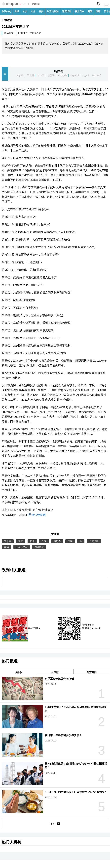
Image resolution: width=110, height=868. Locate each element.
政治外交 (6, 11)
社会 (25, 11)
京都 (21, 541)
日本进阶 (7, 20)
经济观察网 (36, 515)
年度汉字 (94, 541)
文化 (33, 11)
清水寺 (8, 541)
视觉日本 (79, 11)
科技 (41, 11)
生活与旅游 (53, 11)
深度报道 (67, 11)
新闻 (90, 11)
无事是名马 (22, 547)
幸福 (6, 547)
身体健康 (39, 547)
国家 (70, 541)
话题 (98, 11)
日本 (32, 541)
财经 (17, 11)
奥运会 (57, 541)
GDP (44, 541)
